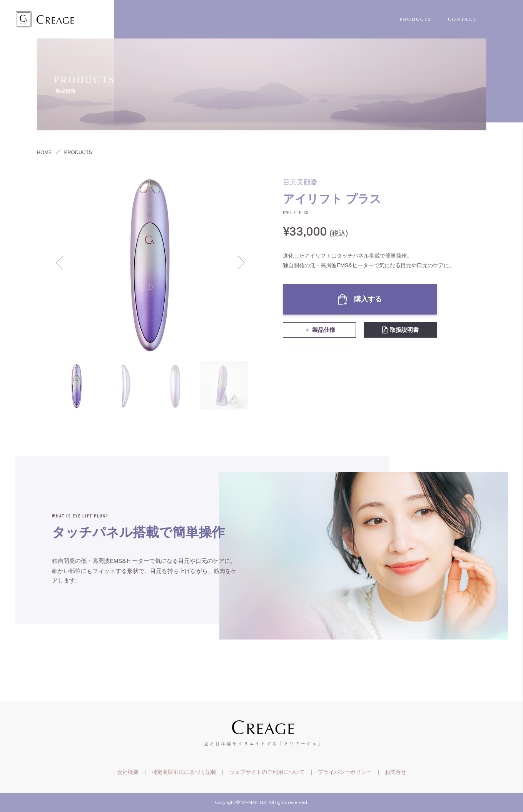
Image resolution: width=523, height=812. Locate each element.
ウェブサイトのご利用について (267, 772)
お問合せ (396, 772)
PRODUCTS (416, 19)
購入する (368, 299)
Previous (59, 263)
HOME (44, 152)
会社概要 (128, 772)
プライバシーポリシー (345, 772)
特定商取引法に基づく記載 (184, 772)
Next (241, 263)
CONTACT (462, 19)
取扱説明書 (404, 330)
